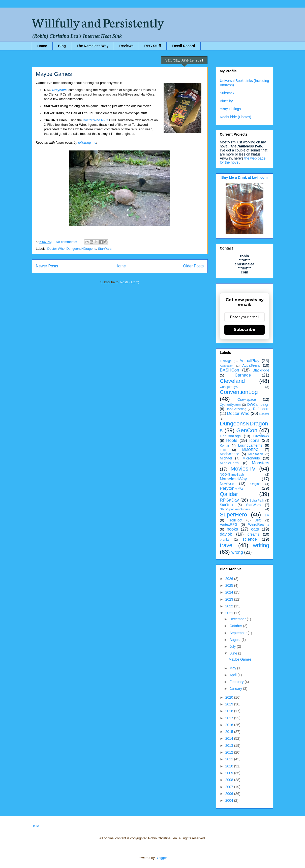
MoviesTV (243, 469)
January (236, 689)
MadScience (230, 454)
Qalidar (229, 494)
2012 (230, 752)
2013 (230, 746)
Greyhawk (60, 90)
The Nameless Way (93, 46)
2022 (230, 606)
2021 (230, 613)
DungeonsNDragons (81, 249)
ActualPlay (249, 361)
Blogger (161, 858)
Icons (254, 440)
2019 (230, 704)
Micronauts (251, 458)
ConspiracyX (229, 387)
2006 (230, 794)
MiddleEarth (229, 463)
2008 (230, 780)
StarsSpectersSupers (235, 509)
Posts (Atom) (130, 282)
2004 (230, 800)
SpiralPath (257, 501)
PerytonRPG (232, 488)
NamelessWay (233, 479)
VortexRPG (229, 524)
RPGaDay (229, 500)
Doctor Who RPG (95, 120)
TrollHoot (235, 520)
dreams (253, 534)
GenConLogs (230, 436)
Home (42, 46)
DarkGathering (236, 409)
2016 (230, 725)
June (234, 653)
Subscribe (245, 330)
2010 (230, 766)
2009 (230, 773)
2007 (230, 787)
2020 (230, 697)
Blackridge (261, 370)
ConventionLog (239, 392)
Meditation (256, 454)
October (236, 626)
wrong (237, 552)
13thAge (226, 361)
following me (87, 143)
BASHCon (229, 370)
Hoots (232, 440)
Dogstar (264, 414)
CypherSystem (230, 405)
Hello (35, 826)
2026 (230, 579)
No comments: (67, 242)
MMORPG (250, 450)
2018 (230, 711)
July (233, 646)
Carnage (243, 375)
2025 (230, 585)
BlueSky (226, 101)
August (235, 640)
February (237, 682)
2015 (230, 732)
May (233, 668)
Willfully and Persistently (98, 22)
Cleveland (232, 381)
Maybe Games (54, 74)
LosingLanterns (250, 445)
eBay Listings (230, 109)
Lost (223, 450)
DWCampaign (258, 405)
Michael (226, 458)
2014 (230, 738)
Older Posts (193, 266)
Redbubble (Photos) (236, 117)
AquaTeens (251, 365)
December (238, 619)
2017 (230, 718)
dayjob (226, 534)
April (233, 675)
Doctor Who (56, 249)
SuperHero (233, 515)
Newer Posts (47, 266)
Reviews (126, 46)
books (232, 529)
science (250, 539)
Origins (255, 484)
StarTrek (226, 505)
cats (255, 529)
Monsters (261, 463)
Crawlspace (247, 399)
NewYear (227, 484)
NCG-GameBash (232, 475)
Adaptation (227, 366)
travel (227, 545)
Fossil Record (184, 46)
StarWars (105, 249)
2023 (230, 599)
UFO (258, 520)
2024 (230, 592)
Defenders (261, 409)
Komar (224, 446)
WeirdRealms (259, 524)
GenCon (247, 430)
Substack (227, 93)
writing (261, 545)
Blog (62, 46)
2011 (230, 759)
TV (267, 515)
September (238, 633)
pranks (225, 540)
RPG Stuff (152, 46)
